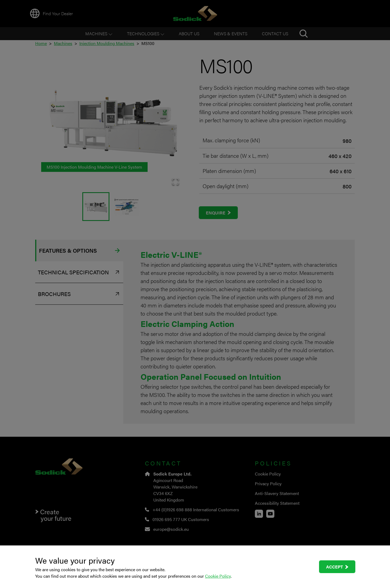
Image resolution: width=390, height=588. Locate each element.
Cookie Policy (218, 576)
